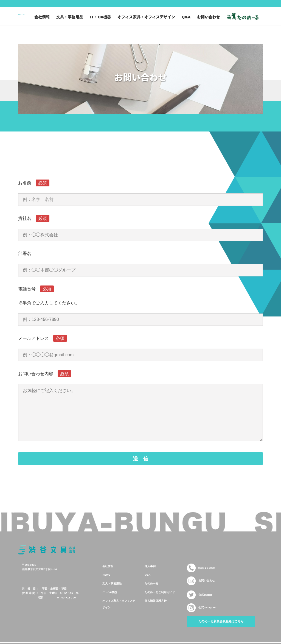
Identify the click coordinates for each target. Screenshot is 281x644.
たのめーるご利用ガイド (160, 603)
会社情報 (108, 577)
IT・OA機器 (110, 603)
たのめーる (151, 594)
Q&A (147, 586)
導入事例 (150, 577)
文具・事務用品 (112, 594)
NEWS (106, 586)
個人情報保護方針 (156, 612)
